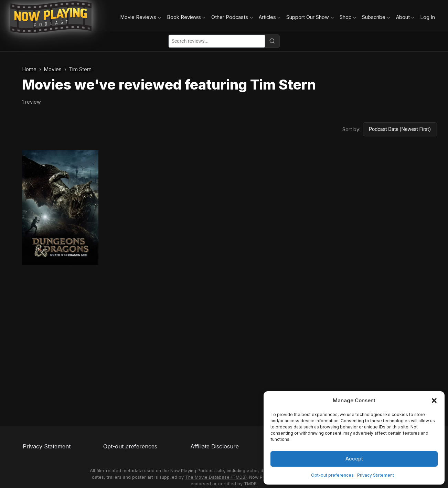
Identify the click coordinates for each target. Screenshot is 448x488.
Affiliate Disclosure (215, 446)
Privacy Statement (376, 475)
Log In (428, 17)
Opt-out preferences (332, 475)
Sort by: (351, 129)
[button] (434, 401)
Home (29, 69)
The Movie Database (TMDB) (216, 477)
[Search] (272, 41)
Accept (354, 459)
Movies (53, 69)
